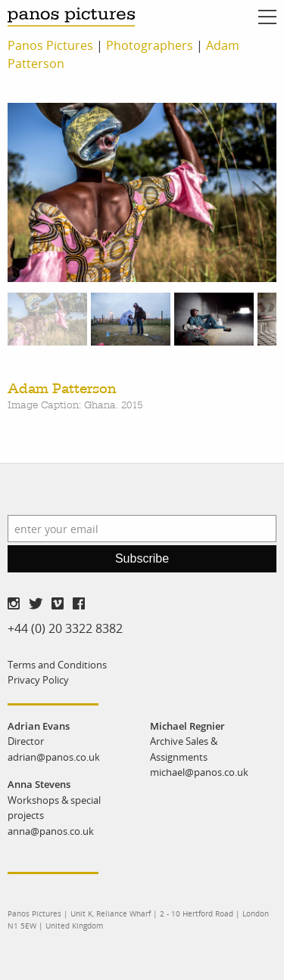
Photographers (150, 45)
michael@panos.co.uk (199, 772)
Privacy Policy (38, 680)
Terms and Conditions (57, 665)
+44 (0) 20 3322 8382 (65, 628)
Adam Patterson (62, 389)
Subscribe (142, 558)
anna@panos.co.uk (51, 831)
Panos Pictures (50, 45)
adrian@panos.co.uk (54, 757)
